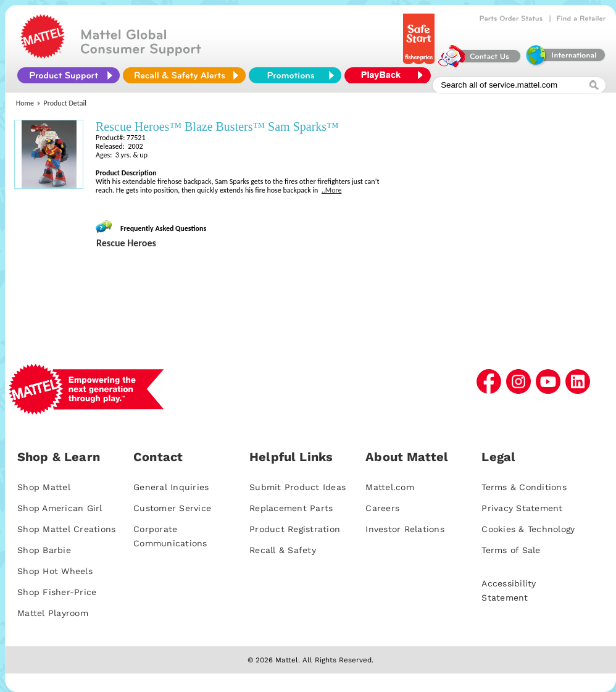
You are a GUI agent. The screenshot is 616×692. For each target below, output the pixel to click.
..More (332, 190)
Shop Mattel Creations (66, 529)
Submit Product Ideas (298, 487)
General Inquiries (171, 487)
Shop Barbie (44, 550)
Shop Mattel (44, 487)
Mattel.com (390, 487)
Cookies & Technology (528, 529)
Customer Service (172, 508)
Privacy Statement (522, 508)
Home (25, 103)
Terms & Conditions (524, 487)
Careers (382, 508)
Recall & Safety (283, 550)
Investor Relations (405, 529)
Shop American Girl (60, 508)
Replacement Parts (291, 508)
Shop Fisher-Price (57, 592)
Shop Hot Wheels (55, 571)
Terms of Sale (511, 550)
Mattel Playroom (53, 613)
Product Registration (295, 529)
